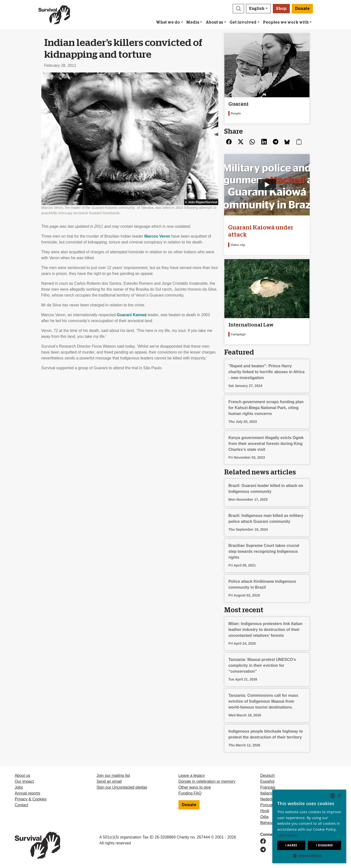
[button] (238, 9)
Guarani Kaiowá (132, 315)
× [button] (339, 796)
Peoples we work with (286, 22)
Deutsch (268, 776)
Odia (264, 817)
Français (268, 787)
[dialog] (309, 826)
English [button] (257, 9)
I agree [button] (291, 845)
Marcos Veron (157, 236)
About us (214, 22)
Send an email (109, 781)
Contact (22, 805)
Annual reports (28, 793)
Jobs (19, 787)
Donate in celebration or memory (207, 781)
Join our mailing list (113, 776)
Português (269, 805)
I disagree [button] (324, 845)
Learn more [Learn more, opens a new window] (287, 835)
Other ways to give (195, 787)
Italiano (267, 793)
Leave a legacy (192, 776)
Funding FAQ (190, 793)
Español (267, 781)
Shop (281, 9)
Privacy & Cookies (31, 799)
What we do (168, 22)
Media (193, 22)
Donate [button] (302, 9)
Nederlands (270, 799)
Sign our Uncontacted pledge (122, 787)
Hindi (265, 811)
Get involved (243, 22)
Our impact (24, 781)
